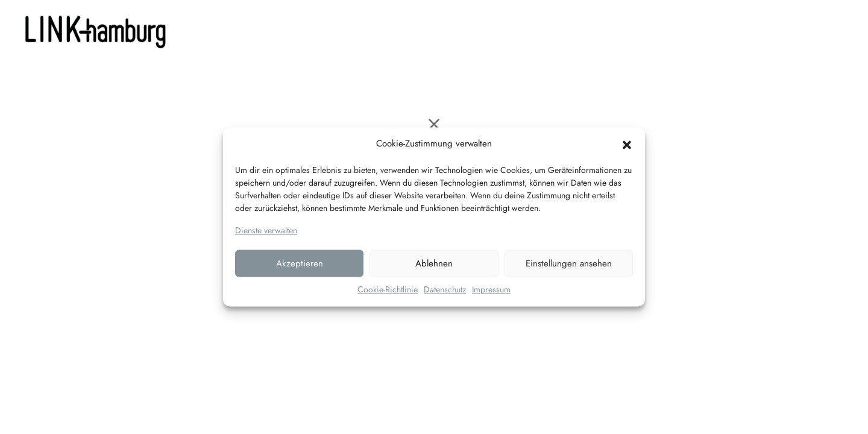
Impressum (491, 290)
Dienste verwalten (266, 230)
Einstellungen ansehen (569, 263)
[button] (627, 144)
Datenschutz (445, 290)
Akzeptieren (300, 263)
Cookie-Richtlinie (388, 290)
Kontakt (514, 30)
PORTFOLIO (451, 30)
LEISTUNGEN (370, 30)
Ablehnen (434, 263)
